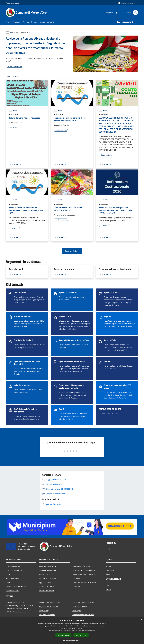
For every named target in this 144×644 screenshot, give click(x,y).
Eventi (108, 590)
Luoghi (108, 586)
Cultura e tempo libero (48, 570)
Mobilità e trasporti (46, 591)
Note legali (77, 611)
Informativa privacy (80, 607)
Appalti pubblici (45, 582)
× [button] (141, 620)
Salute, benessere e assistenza (84, 582)
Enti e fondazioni (12, 578)
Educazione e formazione (82, 566)
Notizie (108, 566)
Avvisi (12, 32)
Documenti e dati (12, 591)
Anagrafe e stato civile (48, 566)
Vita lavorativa (45, 574)
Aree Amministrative (14, 570)
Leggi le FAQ (44, 611)
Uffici (8, 574)
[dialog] (72, 631)
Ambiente (76, 578)
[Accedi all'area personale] (127, 3)
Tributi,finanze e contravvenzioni (85, 574)
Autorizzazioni (78, 586)
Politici (8, 582)
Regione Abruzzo (12, 3)
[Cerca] (135, 12)
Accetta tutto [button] (63, 635)
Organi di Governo (13, 566)
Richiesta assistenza (47, 615)
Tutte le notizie (72, 251)
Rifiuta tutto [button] (81, 635)
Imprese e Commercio (47, 578)
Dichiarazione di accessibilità (83, 615)
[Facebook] (115, 12)
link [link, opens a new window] (94, 630)
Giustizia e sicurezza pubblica (84, 570)
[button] (72, 640)
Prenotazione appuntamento (50, 602)
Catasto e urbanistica (47, 587)
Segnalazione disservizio (48, 607)
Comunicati (110, 570)
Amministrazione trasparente (84, 602)
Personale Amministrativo (16, 587)
